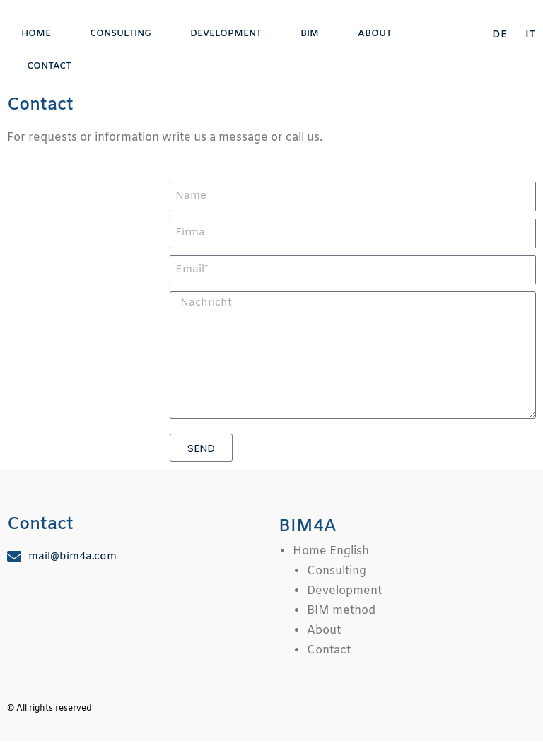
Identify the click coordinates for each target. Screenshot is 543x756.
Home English (331, 551)
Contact (49, 66)
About (375, 34)
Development (226, 34)
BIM (310, 34)
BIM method (341, 611)
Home (36, 34)
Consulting (121, 34)
